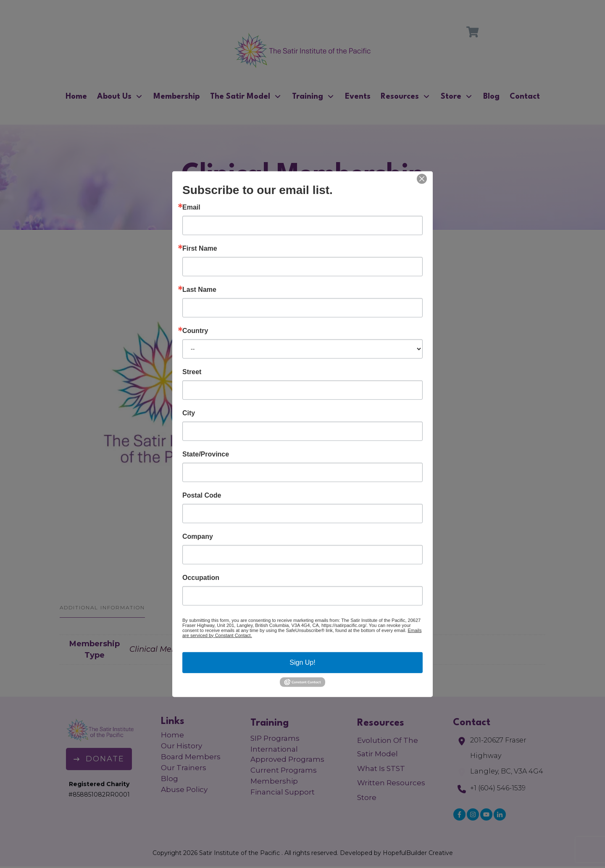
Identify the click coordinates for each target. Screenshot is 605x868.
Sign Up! (302, 662)
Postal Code (202, 495)
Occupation (201, 577)
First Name (200, 248)
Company (198, 536)
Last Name (199, 289)
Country (195, 330)
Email (191, 207)
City (189, 413)
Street (192, 372)
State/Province (206, 454)
